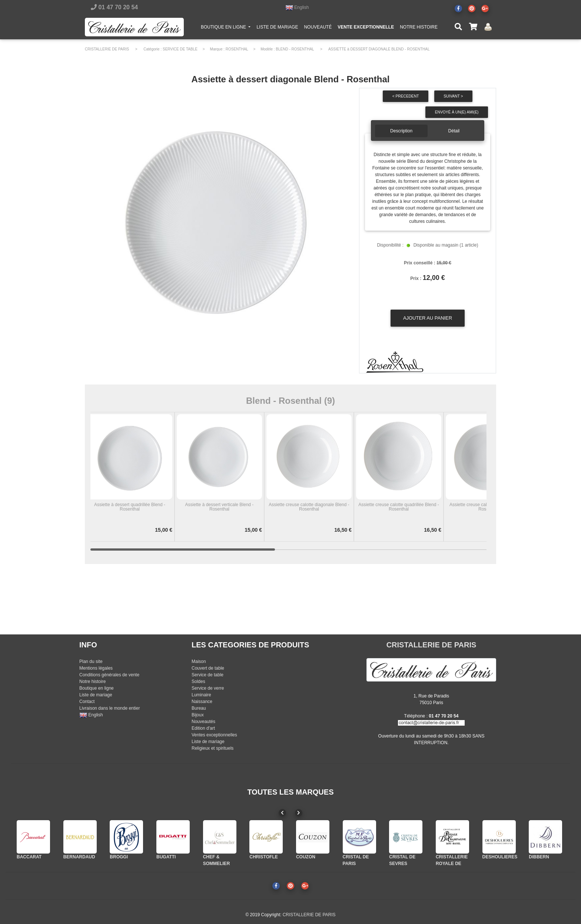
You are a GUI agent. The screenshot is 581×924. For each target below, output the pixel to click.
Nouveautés (203, 722)
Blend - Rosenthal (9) (290, 401)
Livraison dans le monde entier (109, 708)
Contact (87, 702)
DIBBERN (539, 857)
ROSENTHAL (237, 49)
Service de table (207, 675)
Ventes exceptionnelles (214, 735)
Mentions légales (96, 668)
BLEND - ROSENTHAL (295, 49)
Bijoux (198, 715)
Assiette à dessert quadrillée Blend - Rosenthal (130, 507)
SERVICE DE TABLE (180, 49)
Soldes (198, 682)
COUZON (306, 857)
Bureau (199, 708)
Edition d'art (203, 728)
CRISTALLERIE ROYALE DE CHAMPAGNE (452, 864)
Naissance (202, 702)
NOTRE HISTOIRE (419, 29)
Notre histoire (92, 682)
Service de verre (208, 688)
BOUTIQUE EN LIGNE (227, 28)
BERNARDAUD (79, 857)
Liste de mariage (96, 695)
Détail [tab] (454, 131)
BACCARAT (29, 857)
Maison (199, 661)
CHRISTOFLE (263, 857)
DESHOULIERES (500, 857)
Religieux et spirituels (213, 748)
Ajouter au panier (428, 318)
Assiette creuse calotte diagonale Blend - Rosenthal (309, 507)
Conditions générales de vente (109, 675)
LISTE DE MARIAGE (277, 29)
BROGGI (119, 857)
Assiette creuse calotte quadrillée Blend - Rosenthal (399, 507)
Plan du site (91, 661)
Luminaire (201, 695)
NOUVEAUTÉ (318, 29)
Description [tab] (401, 131)
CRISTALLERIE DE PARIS (107, 49)
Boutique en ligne (97, 688)
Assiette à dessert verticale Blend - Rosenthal (220, 507)
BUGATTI (166, 857)
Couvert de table (208, 668)
